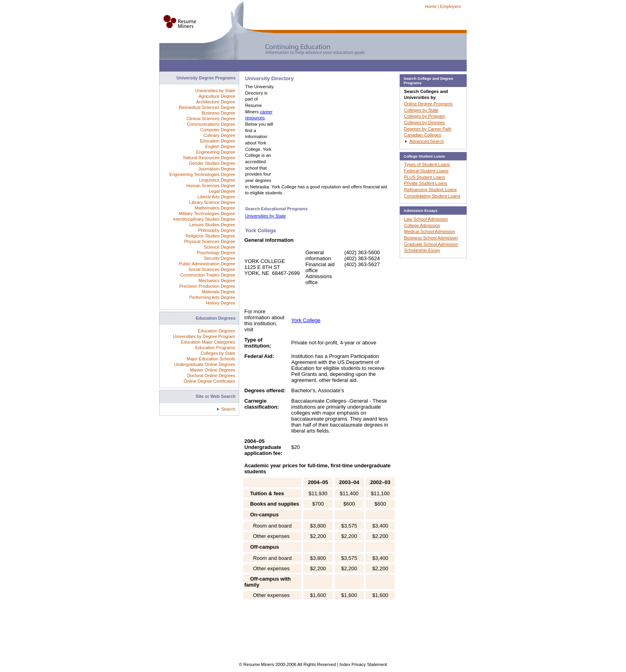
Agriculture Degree (217, 96)
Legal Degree (222, 191)
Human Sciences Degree (211, 186)
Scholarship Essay (422, 250)
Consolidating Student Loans (432, 196)
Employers (450, 6)
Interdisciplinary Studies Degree (204, 219)
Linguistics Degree (217, 180)
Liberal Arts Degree (216, 197)
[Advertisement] (305, 68)
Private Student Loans (426, 183)
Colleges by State (218, 353)
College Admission (422, 225)
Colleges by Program (425, 116)
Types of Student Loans (427, 164)
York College (306, 320)
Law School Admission (426, 219)
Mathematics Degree (215, 208)
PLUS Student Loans (425, 177)
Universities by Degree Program (204, 336)
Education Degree (218, 141)
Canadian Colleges (423, 135)
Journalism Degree (217, 169)
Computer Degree (218, 130)
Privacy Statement (369, 664)
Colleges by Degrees (424, 123)
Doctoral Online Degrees (211, 376)
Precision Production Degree (207, 286)
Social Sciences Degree (212, 269)
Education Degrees (216, 331)
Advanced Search (427, 141)
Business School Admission (431, 238)
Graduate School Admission (431, 244)
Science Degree (220, 247)
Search (228, 409)
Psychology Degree (216, 253)
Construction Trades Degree (208, 275)
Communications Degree (211, 124)
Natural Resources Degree (209, 158)
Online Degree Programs (428, 104)
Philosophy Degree (217, 230)
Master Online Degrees (213, 370)
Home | (432, 6)
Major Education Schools (211, 359)
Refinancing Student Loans (430, 190)
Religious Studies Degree (210, 236)
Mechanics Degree (217, 281)
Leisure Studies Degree (212, 225)
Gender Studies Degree (212, 163)
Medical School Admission (430, 231)
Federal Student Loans (426, 171)
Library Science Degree (212, 202)
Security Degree (219, 258)
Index (345, 664)
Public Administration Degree (207, 264)
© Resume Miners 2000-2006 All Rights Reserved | (289, 664)
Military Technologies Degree (207, 213)
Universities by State (265, 216)
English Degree (220, 146)
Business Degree (218, 113)
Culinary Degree (219, 135)
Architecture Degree (216, 102)
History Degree (221, 303)
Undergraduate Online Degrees (205, 364)
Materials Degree (218, 292)
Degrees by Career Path (428, 129)
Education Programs (215, 348)
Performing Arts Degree (212, 297)
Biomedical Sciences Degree (207, 107)
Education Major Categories (208, 342)
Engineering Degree (216, 152)
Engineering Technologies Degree (202, 174)
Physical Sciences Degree (210, 241)
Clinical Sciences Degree (211, 119)
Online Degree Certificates (209, 381)
